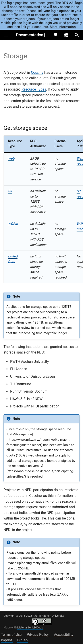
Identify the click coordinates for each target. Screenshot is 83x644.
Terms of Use (12, 635)
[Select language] (66, 35)
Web (11, 158)
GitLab (22, 640)
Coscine (37, 72)
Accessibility (64, 635)
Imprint (7, 640)
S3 (10, 191)
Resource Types (34, 89)
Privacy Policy (38, 635)
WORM (13, 224)
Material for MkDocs (30, 627)
